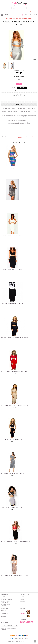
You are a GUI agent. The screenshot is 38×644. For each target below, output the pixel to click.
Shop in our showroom (6, 598)
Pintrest (29, 622)
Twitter (24, 622)
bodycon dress (10, 136)
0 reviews (15, 96)
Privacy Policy (5, 603)
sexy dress (17, 136)
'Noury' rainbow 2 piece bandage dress (13, 167)
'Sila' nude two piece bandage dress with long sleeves (14, 405)
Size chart (19, 84)
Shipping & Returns (6, 601)
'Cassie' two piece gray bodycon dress (25, 19)
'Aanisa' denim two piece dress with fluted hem (13, 473)
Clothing (10, 19)
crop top (21, 138)
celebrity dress (23, 136)
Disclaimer (4, 606)
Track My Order (5, 612)
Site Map (22, 600)
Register (6, 11)
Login (2, 11)
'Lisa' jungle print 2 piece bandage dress (13, 201)
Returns (22, 598)
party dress (29, 136)
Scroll (35, 641)
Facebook (22, 622)
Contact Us (23, 597)
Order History (4, 614)
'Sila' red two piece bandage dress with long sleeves (14, 371)
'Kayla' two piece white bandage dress (13, 235)
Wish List (3, 615)
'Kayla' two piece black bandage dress (13, 269)
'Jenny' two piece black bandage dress (13, 439)
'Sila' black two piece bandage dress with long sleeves (15, 337)
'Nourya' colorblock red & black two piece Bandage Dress (16, 541)
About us (3, 597)
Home (7, 19)
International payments (7, 600)
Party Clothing (15, 19)
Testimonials (23, 601)
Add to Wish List (20, 91)
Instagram (27, 622)
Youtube (32, 622)
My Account (12, 11)
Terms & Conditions (6, 604)
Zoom (35, 59)
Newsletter (4, 617)
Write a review (22, 96)
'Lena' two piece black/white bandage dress (13, 303)
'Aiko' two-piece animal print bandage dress (13, 507)
